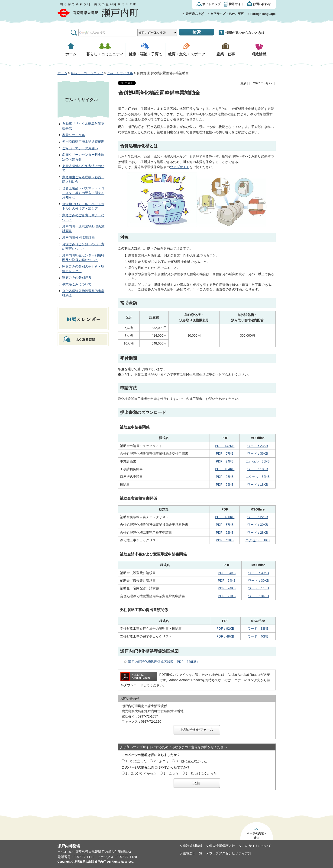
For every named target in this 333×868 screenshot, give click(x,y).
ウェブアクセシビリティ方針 (230, 853)
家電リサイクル (74, 135)
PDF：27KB (227, 596)
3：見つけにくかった (201, 773)
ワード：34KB (259, 596)
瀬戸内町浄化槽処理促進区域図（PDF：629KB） (164, 662)
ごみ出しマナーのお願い (80, 148)
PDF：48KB (225, 636)
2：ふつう (161, 761)
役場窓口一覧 (193, 853)
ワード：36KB (258, 453)
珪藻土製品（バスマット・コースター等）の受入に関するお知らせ (83, 193)
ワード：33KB (258, 629)
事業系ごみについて (77, 284)
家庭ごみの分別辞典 (77, 278)
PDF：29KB (225, 485)
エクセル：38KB (258, 461)
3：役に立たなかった (191, 761)
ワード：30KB (258, 525)
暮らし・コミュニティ (87, 73)
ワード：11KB (259, 588)
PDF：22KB (225, 533)
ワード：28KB (258, 533)
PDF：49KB (225, 540)
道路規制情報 (193, 846)
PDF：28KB (225, 477)
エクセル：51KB (258, 540)
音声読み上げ (195, 14)
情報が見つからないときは (245, 33)
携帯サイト (236, 4)
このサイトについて (257, 846)
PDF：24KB (225, 461)
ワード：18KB (258, 469)
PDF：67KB (225, 453)
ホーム (62, 73)
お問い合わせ (262, 4)
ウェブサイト (180, 167)
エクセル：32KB (258, 477)
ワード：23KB (258, 446)
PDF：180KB (225, 517)
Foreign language (263, 14)
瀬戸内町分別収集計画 (78, 237)
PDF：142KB (225, 446)
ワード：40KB (258, 636)
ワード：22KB (258, 517)
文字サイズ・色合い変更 (227, 14)
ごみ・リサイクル (120, 73)
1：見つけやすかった (141, 773)
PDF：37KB (225, 525)
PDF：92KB (225, 629)
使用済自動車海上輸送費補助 (83, 141)
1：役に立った (136, 761)
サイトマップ (211, 4)
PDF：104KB (225, 469)
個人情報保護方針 (222, 846)
